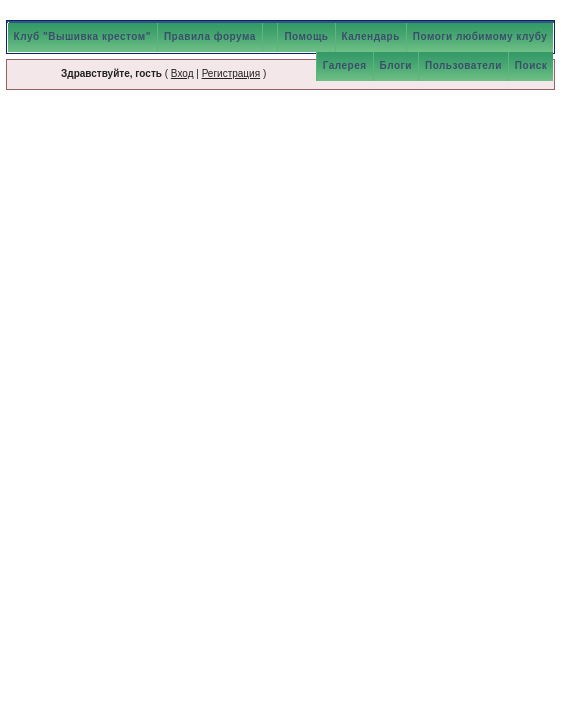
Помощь (306, 36)
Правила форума (210, 36)
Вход (182, 73)
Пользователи (463, 65)
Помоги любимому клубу (480, 36)
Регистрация (231, 73)
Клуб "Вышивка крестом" (82, 36)
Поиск (531, 65)
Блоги (396, 65)
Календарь (371, 36)
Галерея (345, 65)
